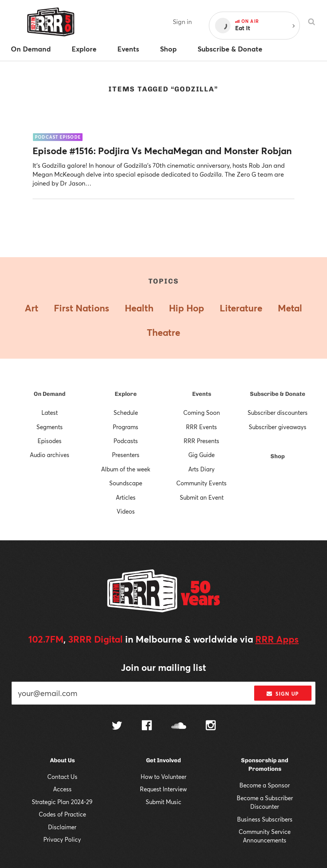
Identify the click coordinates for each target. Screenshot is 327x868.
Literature (241, 308)
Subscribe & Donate (278, 394)
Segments (50, 427)
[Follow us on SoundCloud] (179, 726)
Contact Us (62, 777)
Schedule (126, 413)
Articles (126, 497)
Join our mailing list (163, 667)
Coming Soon (202, 413)
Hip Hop (187, 308)
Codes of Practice (62, 814)
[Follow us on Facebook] (147, 726)
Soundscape (126, 483)
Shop (278, 456)
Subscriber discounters (278, 413)
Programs (126, 427)
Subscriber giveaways (278, 427)
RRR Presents (201, 441)
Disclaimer (62, 827)
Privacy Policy (62, 839)
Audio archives (50, 455)
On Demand (50, 394)
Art (32, 308)
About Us (62, 760)
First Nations (82, 308)
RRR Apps (277, 639)
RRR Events (201, 427)
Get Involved (163, 760)
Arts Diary (201, 469)
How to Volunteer (163, 777)
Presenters (126, 455)
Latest (50, 413)
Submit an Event (202, 497)
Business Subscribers (265, 819)
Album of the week (126, 469)
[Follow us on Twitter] (117, 726)
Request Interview (163, 789)
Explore (126, 394)
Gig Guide (201, 455)
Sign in (182, 21)
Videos (126, 511)
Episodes (50, 441)
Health (139, 308)
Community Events (201, 483)
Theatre (163, 332)
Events (202, 394)
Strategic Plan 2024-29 (62, 802)
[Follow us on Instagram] (211, 726)
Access (62, 789)
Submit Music (163, 802)
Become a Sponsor (265, 785)
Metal (290, 308)
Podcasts (126, 441)
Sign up (283, 694)
